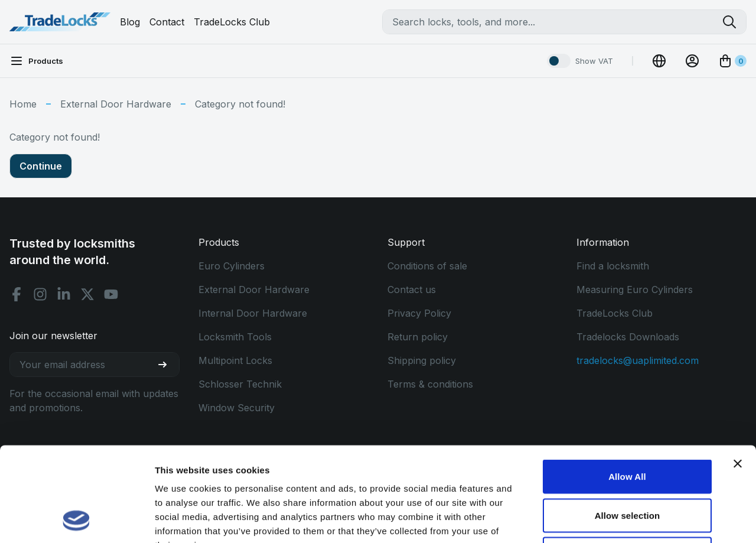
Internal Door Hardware (253, 313)
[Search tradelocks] (734, 22)
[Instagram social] (40, 294)
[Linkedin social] (64, 294)
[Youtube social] (111, 294)
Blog (130, 22)
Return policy (418, 337)
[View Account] (692, 61)
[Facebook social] (17, 294)
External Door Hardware (116, 104)
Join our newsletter (53, 336)
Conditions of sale (427, 266)
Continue (41, 166)
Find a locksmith (613, 266)
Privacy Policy (419, 313)
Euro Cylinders (232, 266)
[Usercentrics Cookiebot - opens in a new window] (76, 520)
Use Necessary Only (627, 465)
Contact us (412, 290)
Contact (167, 22)
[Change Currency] (659, 61)
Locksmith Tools (235, 337)
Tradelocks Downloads (628, 337)
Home (23, 104)
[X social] (87, 294)
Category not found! (240, 104)
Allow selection (628, 427)
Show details (620, 520)
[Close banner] (738, 375)
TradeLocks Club (232, 22)
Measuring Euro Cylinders (635, 290)
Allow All (627, 388)
